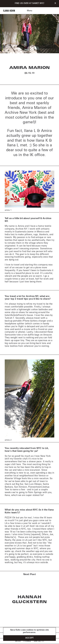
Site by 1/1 (39, 641)
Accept (29, 638)
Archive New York (21, 113)
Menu (29, 11)
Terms (18, 641)
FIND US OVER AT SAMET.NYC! (29, 3)
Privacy (27, 641)
